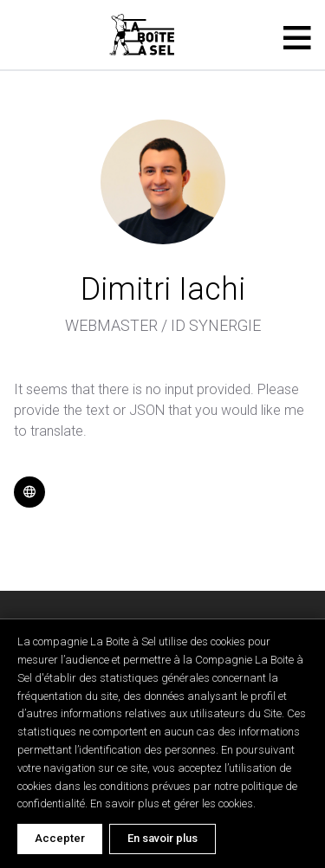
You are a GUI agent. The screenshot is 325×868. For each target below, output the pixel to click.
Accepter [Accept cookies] (60, 838)
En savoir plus (162, 838)
